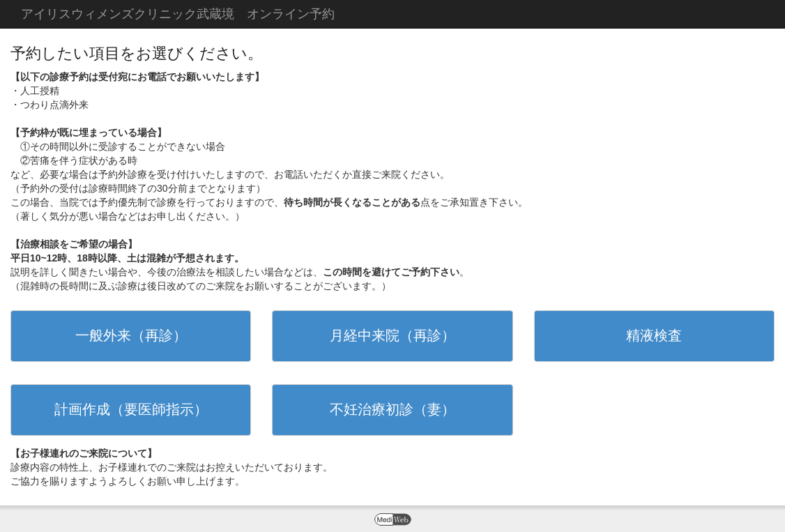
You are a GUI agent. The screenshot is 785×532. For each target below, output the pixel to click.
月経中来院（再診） (392, 335)
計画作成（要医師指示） (131, 409)
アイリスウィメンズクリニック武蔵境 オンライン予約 (178, 14)
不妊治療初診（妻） (392, 409)
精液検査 (654, 335)
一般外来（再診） (131, 335)
